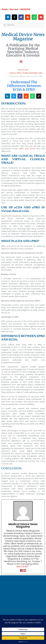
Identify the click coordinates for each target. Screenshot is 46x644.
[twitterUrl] (25, 571)
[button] (8, 17)
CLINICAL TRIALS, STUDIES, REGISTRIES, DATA (26, 73)
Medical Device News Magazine (23, 37)
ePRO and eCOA (27, 149)
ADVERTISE (25, 9)
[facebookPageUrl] (21, 571)
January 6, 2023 (23, 70)
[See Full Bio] (29, 566)
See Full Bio (22, 566)
